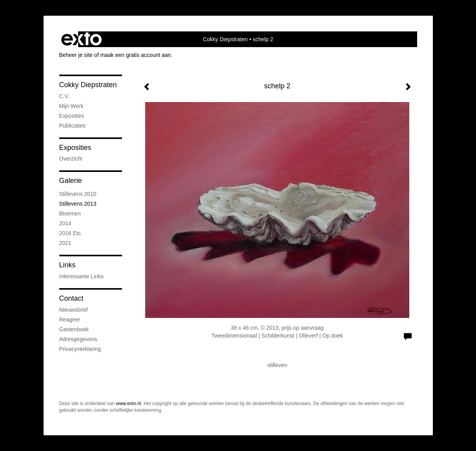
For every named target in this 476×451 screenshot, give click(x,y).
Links (67, 265)
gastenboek (74, 329)
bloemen (70, 214)
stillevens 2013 (78, 204)
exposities (72, 116)
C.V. (64, 96)
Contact (71, 298)
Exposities (75, 148)
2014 (65, 223)
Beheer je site (76, 55)
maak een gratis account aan (136, 55)
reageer (70, 320)
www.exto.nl (128, 404)
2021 (65, 243)
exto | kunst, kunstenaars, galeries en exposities (81, 39)
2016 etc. (71, 233)
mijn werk (71, 106)
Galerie (71, 181)
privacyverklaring (80, 349)
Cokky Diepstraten (225, 39)
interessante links (82, 276)
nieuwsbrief (74, 310)
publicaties (73, 126)
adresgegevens (78, 339)
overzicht (71, 159)
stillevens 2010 (78, 194)
